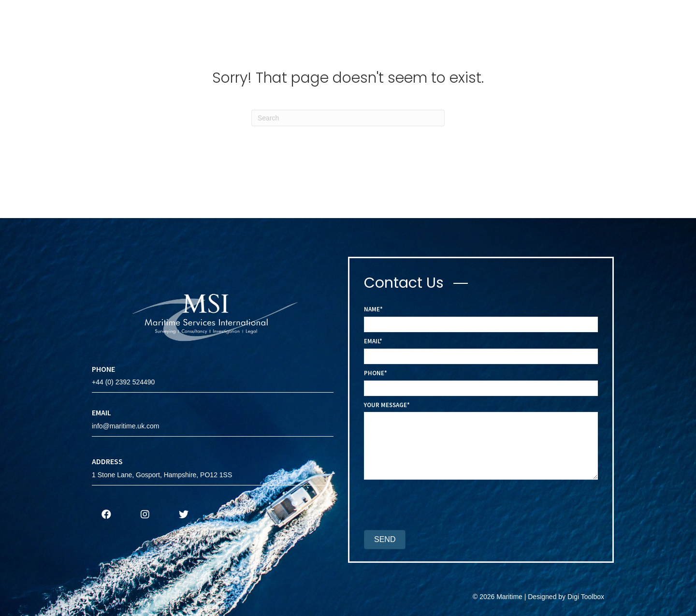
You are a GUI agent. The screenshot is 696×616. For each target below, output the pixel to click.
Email (372, 341)
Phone (374, 373)
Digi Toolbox (586, 597)
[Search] (348, 118)
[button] (106, 514)
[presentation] (437, 506)
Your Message (385, 405)
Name (372, 309)
